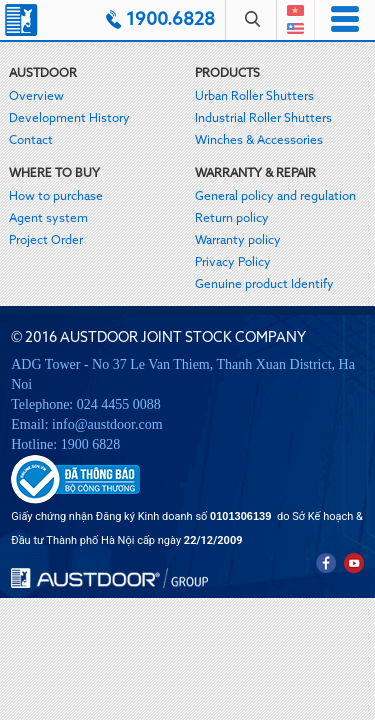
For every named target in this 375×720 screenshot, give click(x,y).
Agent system (48, 219)
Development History (69, 119)
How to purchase (56, 197)
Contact (31, 141)
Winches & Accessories (259, 141)
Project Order (46, 241)
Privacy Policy (233, 263)
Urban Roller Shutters (254, 97)
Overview (36, 97)
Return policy (232, 219)
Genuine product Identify (264, 285)
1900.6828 (170, 20)
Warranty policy (238, 241)
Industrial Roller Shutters (263, 119)
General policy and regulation (275, 197)
